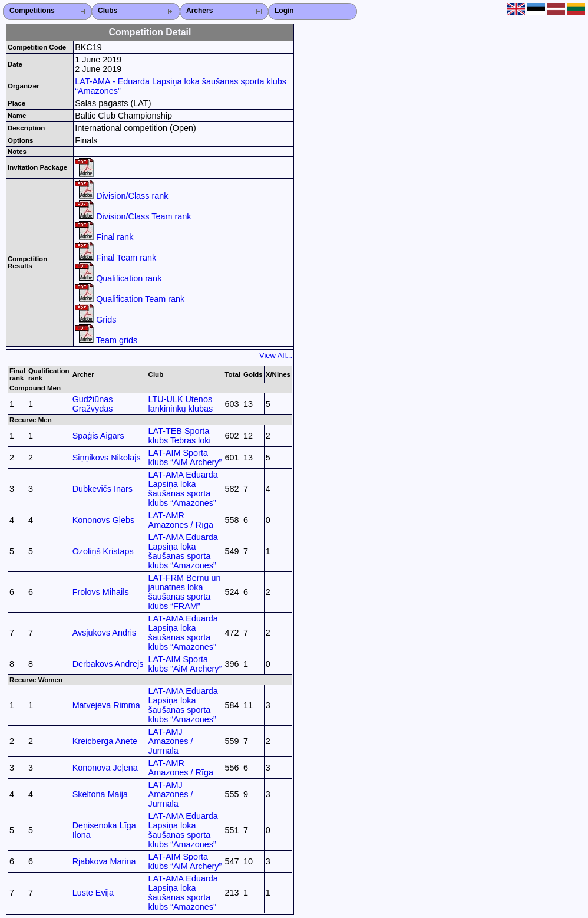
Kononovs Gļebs (104, 520)
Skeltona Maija (100, 794)
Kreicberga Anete (105, 741)
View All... (276, 355)
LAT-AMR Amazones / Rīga (181, 520)
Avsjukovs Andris (105, 633)
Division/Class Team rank (133, 216)
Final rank (104, 237)
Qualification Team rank (130, 299)
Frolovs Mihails (101, 592)
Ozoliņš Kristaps (103, 551)
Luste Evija (93, 893)
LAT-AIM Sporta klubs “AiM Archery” (185, 458)
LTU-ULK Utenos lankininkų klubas (181, 404)
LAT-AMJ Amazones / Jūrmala (171, 741)
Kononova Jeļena (105, 768)
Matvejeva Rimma (106, 705)
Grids (95, 320)
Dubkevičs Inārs (103, 489)
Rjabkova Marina (104, 861)
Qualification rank (118, 278)
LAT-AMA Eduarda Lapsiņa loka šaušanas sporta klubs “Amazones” (183, 489)
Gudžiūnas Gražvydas (93, 404)
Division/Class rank (121, 196)
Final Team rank (115, 258)
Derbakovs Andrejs (108, 664)
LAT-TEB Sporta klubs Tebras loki (180, 436)
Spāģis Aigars (98, 436)
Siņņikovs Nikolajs (107, 458)
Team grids (106, 340)
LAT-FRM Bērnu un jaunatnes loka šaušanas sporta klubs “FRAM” (185, 592)
